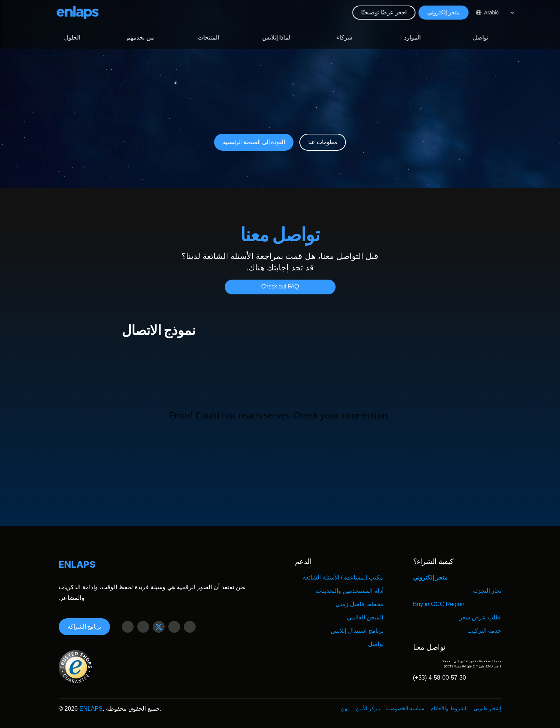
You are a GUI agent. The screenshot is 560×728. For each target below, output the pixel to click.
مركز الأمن (368, 708)
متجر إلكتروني (430, 577)
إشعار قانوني (488, 708)
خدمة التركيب (484, 631)
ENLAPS (91, 709)
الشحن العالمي (365, 617)
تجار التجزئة (487, 591)
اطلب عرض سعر (480, 617)
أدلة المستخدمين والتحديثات (350, 591)
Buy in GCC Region (439, 604)
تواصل (376, 644)
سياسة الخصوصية (405, 708)
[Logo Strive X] (78, 13)
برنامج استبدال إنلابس (357, 631)
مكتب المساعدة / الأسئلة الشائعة (343, 577)
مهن (345, 708)
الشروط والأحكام (449, 708)
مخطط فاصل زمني (360, 604)
